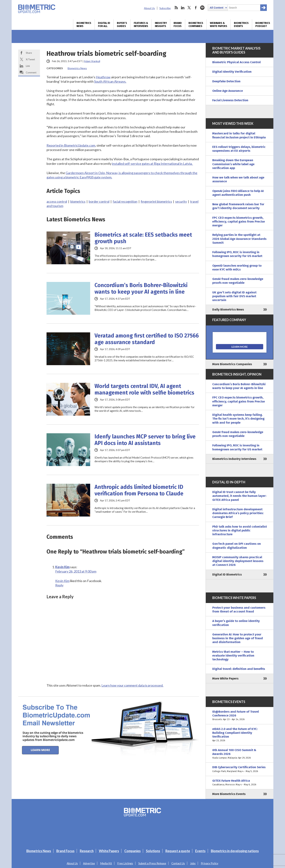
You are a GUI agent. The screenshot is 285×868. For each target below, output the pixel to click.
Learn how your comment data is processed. (132, 685)
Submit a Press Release (152, 863)
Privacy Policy (210, 863)
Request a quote (178, 851)
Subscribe (165, 8)
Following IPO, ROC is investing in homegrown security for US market (237, 254)
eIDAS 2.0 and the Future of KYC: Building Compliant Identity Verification (240, 735)
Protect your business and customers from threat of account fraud (239, 610)
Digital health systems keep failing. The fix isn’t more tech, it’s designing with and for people (238, 419)
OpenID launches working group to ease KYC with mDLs (237, 268)
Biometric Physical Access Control (236, 62)
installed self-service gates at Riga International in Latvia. (152, 164)
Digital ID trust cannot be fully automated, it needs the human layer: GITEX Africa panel (239, 496)
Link (28, 66)
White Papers (109, 851)
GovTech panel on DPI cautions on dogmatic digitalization (237, 546)
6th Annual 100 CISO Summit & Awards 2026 (240, 754)
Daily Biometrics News (228, 310)
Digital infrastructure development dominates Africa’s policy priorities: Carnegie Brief (238, 513)
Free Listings (125, 863)
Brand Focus (178, 25)
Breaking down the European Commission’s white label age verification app (233, 164)
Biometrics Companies (196, 25)
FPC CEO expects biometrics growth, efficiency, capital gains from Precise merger (239, 222)
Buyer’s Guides (122, 25)
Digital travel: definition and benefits (239, 669)
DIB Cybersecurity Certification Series (240, 769)
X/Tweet (30, 59)
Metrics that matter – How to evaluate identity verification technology (233, 656)
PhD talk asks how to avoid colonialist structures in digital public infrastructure (240, 531)
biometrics (78, 201)
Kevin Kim (62, 567)
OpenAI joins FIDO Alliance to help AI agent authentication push (238, 193)
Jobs (193, 863)
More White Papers (225, 679)
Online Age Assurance (228, 91)
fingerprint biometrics (156, 201)
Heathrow (103, 77)
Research (87, 851)
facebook (196, 8)
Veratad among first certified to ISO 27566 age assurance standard (147, 339)
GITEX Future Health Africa (240, 783)
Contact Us (178, 863)
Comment (31, 72)
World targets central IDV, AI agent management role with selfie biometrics (144, 389)
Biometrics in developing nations (235, 851)
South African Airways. (110, 81)
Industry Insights (161, 25)
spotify (202, 8)
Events (200, 851)
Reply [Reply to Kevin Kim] (59, 585)
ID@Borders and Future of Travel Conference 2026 (240, 716)
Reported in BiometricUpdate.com (71, 145)
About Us (149, 8)
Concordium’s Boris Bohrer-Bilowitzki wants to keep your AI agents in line (141, 288)
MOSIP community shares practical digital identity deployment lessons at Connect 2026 (238, 561)
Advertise (89, 863)
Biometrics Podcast (263, 25)
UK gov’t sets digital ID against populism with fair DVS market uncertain (234, 296)
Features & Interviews (141, 25)
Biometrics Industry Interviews (234, 459)
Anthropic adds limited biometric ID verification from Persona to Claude (139, 490)
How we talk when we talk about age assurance (238, 179)
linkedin (183, 8)
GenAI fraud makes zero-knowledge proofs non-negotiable (238, 281)
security (181, 201)
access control (57, 201)
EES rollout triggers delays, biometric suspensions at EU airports (239, 149)
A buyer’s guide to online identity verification (236, 623)
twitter (189, 8)
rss (176, 8)
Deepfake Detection (226, 81)
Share (29, 53)
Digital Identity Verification (232, 72)
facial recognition (125, 201)
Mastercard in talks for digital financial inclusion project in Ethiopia (239, 135)
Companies (133, 851)
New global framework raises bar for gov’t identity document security (238, 206)
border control (99, 201)
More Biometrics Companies (232, 364)
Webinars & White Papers (219, 25)
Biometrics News (84, 25)
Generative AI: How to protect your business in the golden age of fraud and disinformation (238, 638)
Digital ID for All (104, 25)
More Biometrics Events (229, 794)
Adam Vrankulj (92, 61)
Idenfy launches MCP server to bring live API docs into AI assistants (145, 440)
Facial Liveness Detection (230, 100)
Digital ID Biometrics (227, 575)
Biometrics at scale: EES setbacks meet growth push (143, 238)
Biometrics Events (241, 25)
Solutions (153, 851)
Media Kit (106, 863)
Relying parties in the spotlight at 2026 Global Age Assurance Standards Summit (239, 239)
